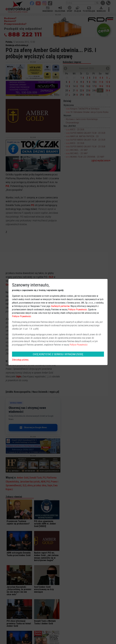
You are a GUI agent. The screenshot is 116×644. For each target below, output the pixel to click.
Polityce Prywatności (78, 310)
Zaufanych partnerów (60, 306)
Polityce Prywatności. (79, 345)
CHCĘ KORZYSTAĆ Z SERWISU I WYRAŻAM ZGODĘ (58, 354)
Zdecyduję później (20, 360)
